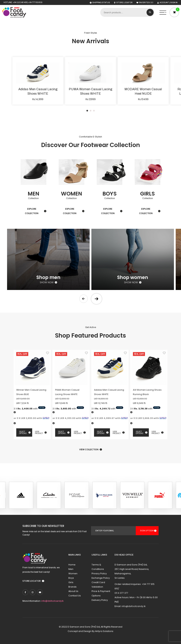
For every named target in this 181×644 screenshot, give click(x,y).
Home (72, 565)
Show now (47, 282)
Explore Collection (32, 211)
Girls (71, 582)
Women (73, 573)
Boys (71, 578)
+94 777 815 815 (35, 2)
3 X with (30, 409)
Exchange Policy (101, 578)
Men (71, 569)
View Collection (89, 449)
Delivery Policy (100, 600)
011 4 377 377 (121, 593)
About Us (73, 591)
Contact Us (75, 596)
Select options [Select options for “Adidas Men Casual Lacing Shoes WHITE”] (101, 432)
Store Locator (32, 581)
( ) (145, 2)
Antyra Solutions (104, 631)
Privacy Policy (99, 573)
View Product (39, 432)
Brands (72, 587)
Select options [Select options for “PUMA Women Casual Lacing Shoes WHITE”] (62, 432)
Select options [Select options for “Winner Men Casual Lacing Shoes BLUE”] (23, 432)
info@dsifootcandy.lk (52, 601)
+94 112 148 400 (20, 2)
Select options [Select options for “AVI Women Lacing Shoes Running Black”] (140, 432)
